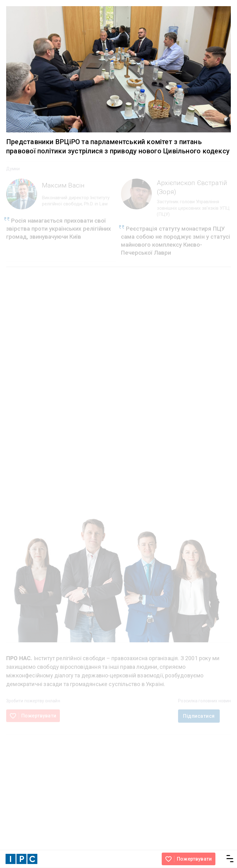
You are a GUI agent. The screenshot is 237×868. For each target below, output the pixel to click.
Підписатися (199, 716)
